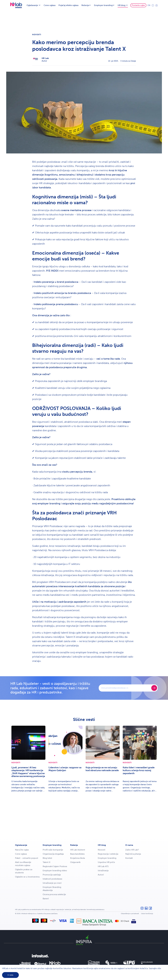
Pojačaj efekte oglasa (68, 5)
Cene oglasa (50, 5)
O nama (129, 845)
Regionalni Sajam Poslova (55, 866)
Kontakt (129, 858)
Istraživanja (103, 870)
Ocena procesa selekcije (54, 894)
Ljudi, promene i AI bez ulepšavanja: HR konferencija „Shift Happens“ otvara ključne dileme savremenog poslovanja (28, 772)
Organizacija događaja (53, 854)
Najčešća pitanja (133, 854)
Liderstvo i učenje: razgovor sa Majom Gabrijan (65, 769)
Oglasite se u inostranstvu (27, 877)
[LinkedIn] (146, 910)
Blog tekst (47, 858)
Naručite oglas (22, 850)
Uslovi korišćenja (147, 914)
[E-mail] (126, 688)
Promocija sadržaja (52, 875)
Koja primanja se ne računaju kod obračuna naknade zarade (102, 769)
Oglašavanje (21, 845)
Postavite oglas (138, 5)
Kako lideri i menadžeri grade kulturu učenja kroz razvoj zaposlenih (139, 770)
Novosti (37, 35)
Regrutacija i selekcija (108, 854)
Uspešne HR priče (106, 862)
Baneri (46, 899)
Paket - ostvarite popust (27, 858)
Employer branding (52, 845)
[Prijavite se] (154, 688)
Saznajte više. (155, 968)
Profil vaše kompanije (53, 850)
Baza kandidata (77, 854)
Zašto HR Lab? (132, 850)
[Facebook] (150, 910)
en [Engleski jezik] (149, 5)
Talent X (47, 862)
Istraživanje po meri (52, 883)
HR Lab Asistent (78, 850)
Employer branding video (55, 870)
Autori (101, 875)
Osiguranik (75, 862)
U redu (10, 975)
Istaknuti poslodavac (53, 879)
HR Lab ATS (103, 866)
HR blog (102, 845)
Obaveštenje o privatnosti (130, 914)
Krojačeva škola (78, 858)
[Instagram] (142, 910)
